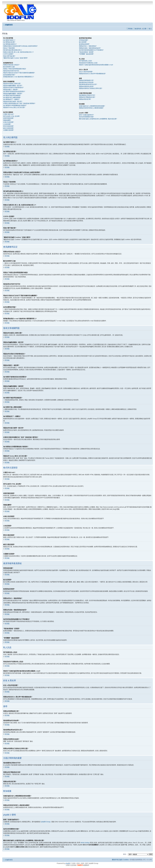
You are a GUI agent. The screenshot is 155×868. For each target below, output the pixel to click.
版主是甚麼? (83, 42)
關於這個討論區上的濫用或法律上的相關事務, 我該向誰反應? (98, 119)
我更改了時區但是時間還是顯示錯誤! (15, 69)
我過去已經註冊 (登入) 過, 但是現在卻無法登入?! (18, 52)
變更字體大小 (150, 24)
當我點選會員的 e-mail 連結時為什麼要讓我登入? (19, 77)
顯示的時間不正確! (9, 67)
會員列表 (138, 29)
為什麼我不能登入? (9, 40)
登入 (150, 29)
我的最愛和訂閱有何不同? (87, 95)
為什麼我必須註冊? (9, 42)
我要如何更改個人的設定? (11, 65)
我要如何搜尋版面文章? (86, 80)
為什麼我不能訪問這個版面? (12, 95)
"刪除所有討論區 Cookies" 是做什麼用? (15, 58)
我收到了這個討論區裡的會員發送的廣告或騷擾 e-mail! (96, 65)
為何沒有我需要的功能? (86, 117)
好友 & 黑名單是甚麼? (86, 72)
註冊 (145, 29)
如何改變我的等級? (9, 75)
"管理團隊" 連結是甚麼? (86, 54)
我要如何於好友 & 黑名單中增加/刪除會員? (92, 74)
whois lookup (85, 842)
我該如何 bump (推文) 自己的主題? (14, 107)
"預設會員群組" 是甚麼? (86, 52)
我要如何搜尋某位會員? (86, 86)
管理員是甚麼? (84, 40)
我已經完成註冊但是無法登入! (13, 50)
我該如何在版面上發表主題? (12, 83)
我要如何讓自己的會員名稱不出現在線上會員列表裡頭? (20, 46)
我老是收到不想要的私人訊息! (88, 63)
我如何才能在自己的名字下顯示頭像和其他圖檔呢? (19, 73)
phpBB (68, 863)
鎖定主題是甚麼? (9, 128)
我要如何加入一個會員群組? (88, 46)
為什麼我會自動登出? (10, 44)
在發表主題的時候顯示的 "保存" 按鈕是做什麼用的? (19, 103)
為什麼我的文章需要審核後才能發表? (15, 105)
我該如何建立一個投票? (11, 90)
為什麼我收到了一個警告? (11, 99)
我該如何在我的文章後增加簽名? (13, 87)
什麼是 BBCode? (9, 114)
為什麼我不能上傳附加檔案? (12, 97)
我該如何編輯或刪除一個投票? (13, 94)
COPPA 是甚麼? (8, 54)
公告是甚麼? (7, 124)
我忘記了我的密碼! (9, 48)
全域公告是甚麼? (9, 122)
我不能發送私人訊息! (86, 61)
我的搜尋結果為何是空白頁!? (88, 84)
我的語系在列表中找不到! (11, 71)
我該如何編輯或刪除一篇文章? (13, 86)
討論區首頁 (9, 25)
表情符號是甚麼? (9, 118)
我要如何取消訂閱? (85, 99)
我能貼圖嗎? (7, 120)
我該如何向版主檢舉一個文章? (13, 101)
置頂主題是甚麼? (9, 126)
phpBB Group (46, 822)
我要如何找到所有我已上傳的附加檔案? (91, 108)
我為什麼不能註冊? (9, 56)
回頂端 (7, 147)
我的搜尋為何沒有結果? (86, 82)
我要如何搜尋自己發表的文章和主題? (91, 88)
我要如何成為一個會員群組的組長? (90, 48)
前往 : (125, 854)
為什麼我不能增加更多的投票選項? (14, 91)
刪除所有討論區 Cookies (120, 859)
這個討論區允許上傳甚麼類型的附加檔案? (92, 106)
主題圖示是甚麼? (9, 130)
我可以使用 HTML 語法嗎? (12, 116)
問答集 (130, 29)
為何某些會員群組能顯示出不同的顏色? (91, 50)
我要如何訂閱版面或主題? (87, 97)
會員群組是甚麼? (84, 44)
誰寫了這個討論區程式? (86, 115)
